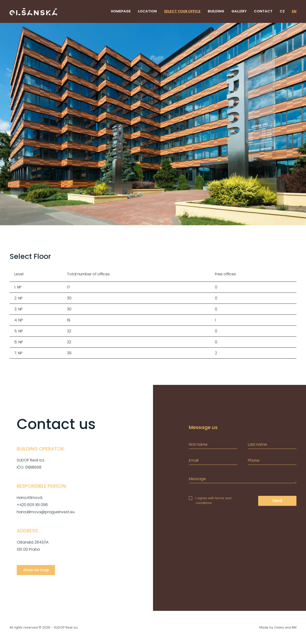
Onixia (279, 627)
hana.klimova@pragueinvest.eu (46, 512)
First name (198, 444)
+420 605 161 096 (32, 505)
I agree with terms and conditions (213, 500)
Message (197, 479)
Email (194, 460)
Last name (257, 444)
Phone (254, 460)
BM (294, 627)
